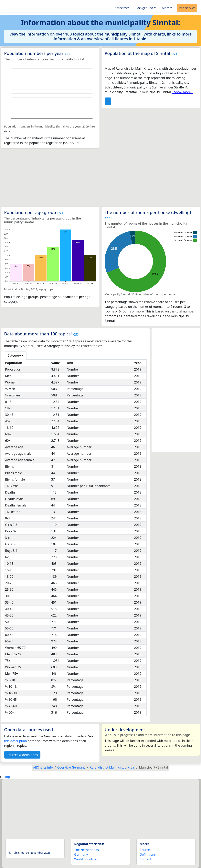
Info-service (187, 8)
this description (16, 741)
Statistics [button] (120, 8)
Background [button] (144, 8)
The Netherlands (86, 850)
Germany (81, 854)
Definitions (148, 854)
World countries (86, 859)
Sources (146, 850)
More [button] (166, 8)
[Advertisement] (100, 178)
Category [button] (14, 355)
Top (7, 777)
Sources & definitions (22, 755)
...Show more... (182, 92)
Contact (145, 859)
